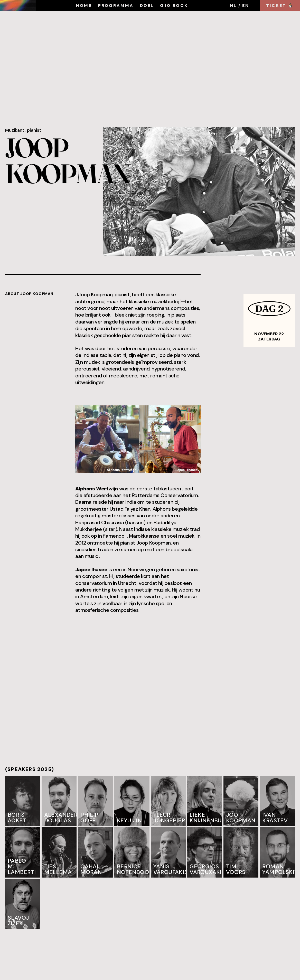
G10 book (174, 6)
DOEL (147, 6)
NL (233, 6)
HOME (84, 6)
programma (116, 6)
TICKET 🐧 (280, 6)
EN (246, 6)
